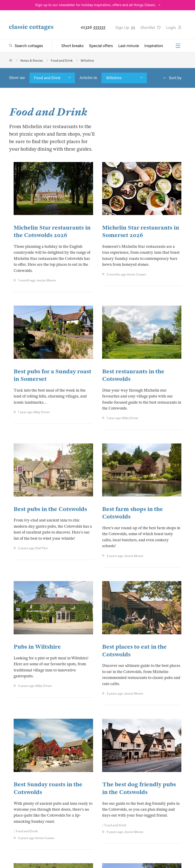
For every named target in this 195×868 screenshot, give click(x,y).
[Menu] (178, 46)
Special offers (101, 46)
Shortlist (151, 28)
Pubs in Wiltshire (37, 647)
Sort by (175, 78)
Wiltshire (114, 78)
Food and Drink (47, 78)
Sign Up (125, 28)
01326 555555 (93, 27)
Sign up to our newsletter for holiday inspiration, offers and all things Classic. (96, 5)
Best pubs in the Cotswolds (50, 509)
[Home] (11, 60)
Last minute (129, 46)
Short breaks (72, 46)
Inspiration (154, 46)
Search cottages (29, 46)
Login (174, 28)
